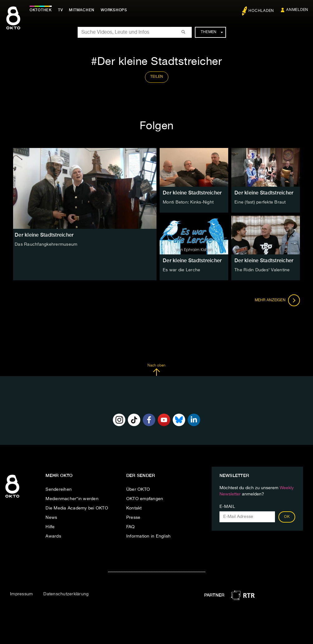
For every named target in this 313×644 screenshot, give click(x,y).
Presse (133, 518)
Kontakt (134, 508)
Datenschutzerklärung (66, 594)
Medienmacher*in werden (72, 499)
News (51, 518)
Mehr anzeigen (277, 300)
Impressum (21, 594)
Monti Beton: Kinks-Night (188, 202)
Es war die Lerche (181, 270)
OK (287, 517)
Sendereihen (59, 489)
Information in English (149, 536)
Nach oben (156, 370)
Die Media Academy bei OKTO (77, 508)
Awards (53, 536)
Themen (212, 32)
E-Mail (227, 507)
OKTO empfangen (145, 499)
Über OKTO (138, 489)
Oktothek (41, 10)
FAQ (131, 527)
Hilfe (50, 527)
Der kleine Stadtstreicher (192, 193)
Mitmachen (82, 10)
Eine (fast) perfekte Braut (260, 202)
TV (60, 10)
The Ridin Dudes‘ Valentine (262, 270)
